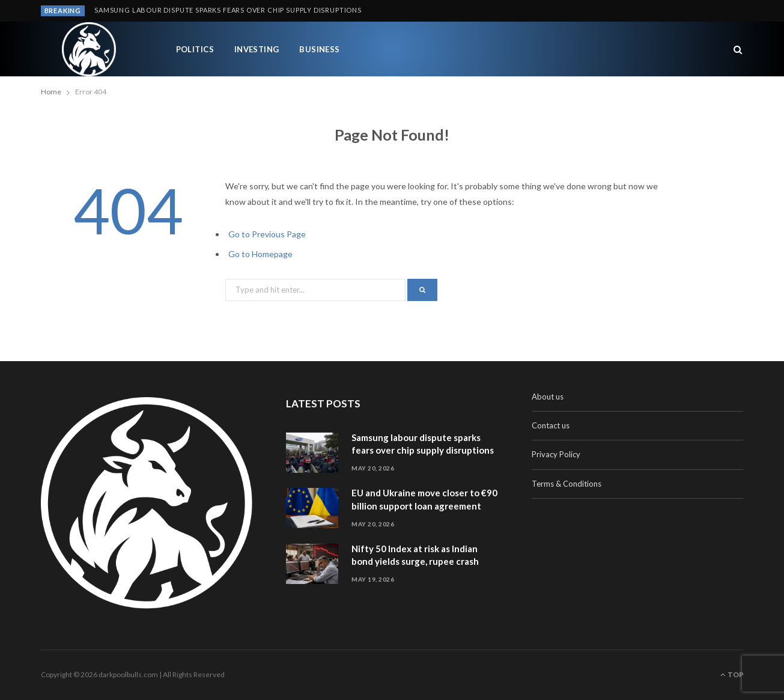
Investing (257, 49)
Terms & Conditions (567, 484)
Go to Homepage (260, 254)
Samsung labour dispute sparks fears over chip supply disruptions (228, 10)
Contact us (551, 425)
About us (548, 397)
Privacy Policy (556, 454)
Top (732, 674)
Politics (195, 49)
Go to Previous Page (267, 234)
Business (320, 49)
